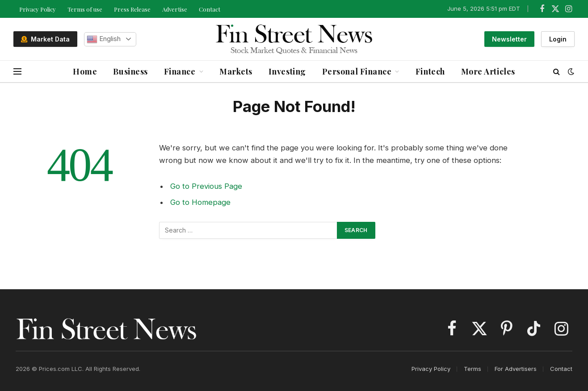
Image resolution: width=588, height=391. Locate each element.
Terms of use (85, 9)
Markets (236, 71)
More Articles (488, 71)
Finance (180, 71)
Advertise (175, 9)
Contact (210, 9)
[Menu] (17, 72)
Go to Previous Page (206, 186)
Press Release (132, 9)
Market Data (45, 39)
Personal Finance (357, 71)
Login (558, 39)
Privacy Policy (38, 9)
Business (130, 71)
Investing (287, 71)
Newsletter (509, 39)
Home (85, 71)
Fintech (430, 71)
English (104, 39)
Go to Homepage (200, 202)
